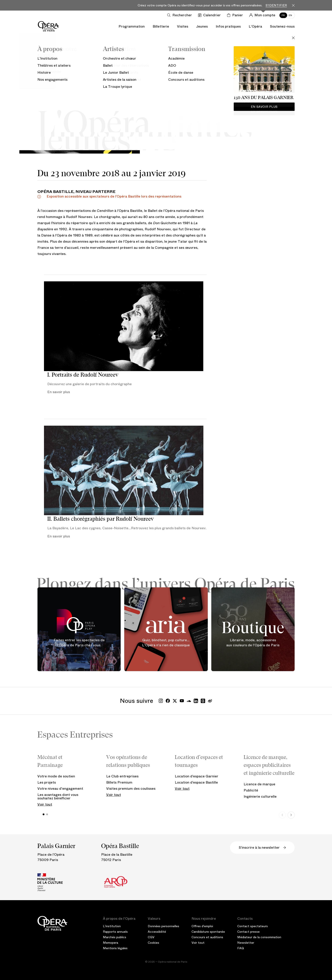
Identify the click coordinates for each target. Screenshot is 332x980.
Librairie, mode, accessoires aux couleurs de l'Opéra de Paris (253, 643)
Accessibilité (157, 932)
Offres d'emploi (202, 926)
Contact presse (248, 932)
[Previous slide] (282, 815)
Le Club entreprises (122, 776)
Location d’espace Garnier (197, 776)
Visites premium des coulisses (131, 789)
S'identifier (276, 5)
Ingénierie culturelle (260, 796)
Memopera (110, 943)
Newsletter (246, 943)
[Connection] (263, 15)
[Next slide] (291, 815)
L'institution (112, 926)
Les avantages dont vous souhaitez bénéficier (58, 796)
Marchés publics (115, 937)
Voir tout (45, 804)
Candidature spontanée (208, 932)
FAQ (241, 948)
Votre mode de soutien (56, 776)
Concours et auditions (207, 937)
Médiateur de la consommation (259, 937)
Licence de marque (259, 784)
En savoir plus (59, 392)
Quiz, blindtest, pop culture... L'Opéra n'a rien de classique (166, 643)
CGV (151, 937)
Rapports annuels (115, 932)
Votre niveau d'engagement (60, 789)
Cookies (153, 943)
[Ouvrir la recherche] (180, 15)
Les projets (47, 782)
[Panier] (236, 15)
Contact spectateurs (253, 926)
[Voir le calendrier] (210, 15)
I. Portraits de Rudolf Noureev (83, 375)
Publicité (251, 790)
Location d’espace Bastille (196, 782)
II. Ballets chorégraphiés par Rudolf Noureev (100, 519)
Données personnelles (163, 926)
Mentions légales (115, 948)
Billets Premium (119, 782)
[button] (44, 814)
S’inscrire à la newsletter (262, 847)
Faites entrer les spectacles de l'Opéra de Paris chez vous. (79, 643)
